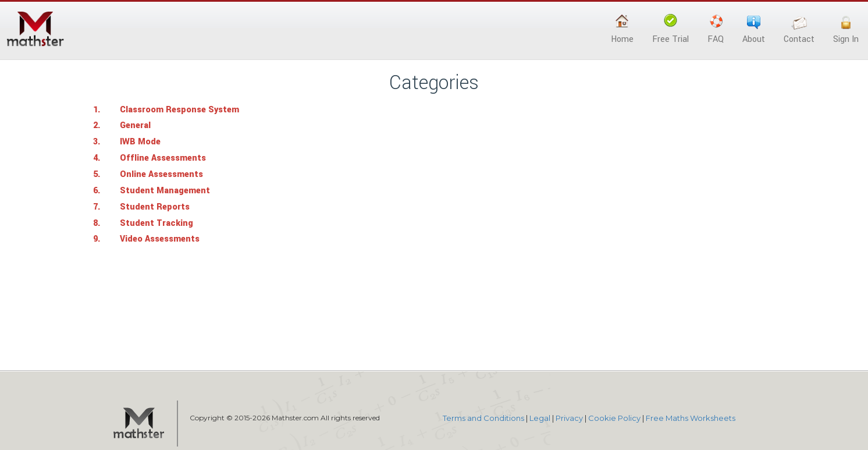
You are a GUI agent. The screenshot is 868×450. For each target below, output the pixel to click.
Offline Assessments (163, 158)
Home (622, 30)
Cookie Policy (614, 418)
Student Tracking (156, 223)
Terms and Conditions (483, 418)
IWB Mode (140, 142)
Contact (799, 30)
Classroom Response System (179, 110)
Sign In (846, 30)
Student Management (165, 191)
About (754, 30)
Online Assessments (161, 174)
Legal (540, 418)
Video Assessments (160, 239)
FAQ (716, 30)
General (135, 125)
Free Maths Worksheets (691, 418)
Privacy (569, 418)
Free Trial (670, 30)
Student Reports (155, 207)
